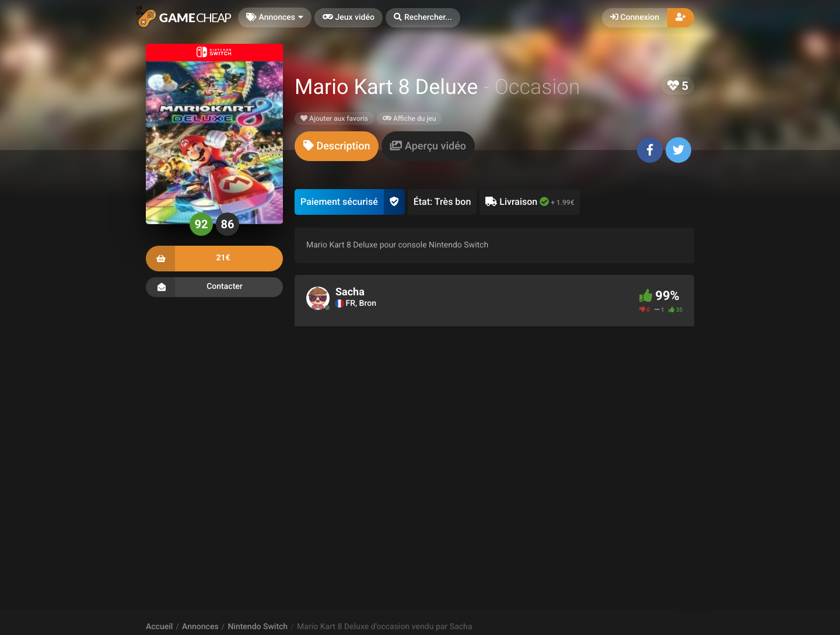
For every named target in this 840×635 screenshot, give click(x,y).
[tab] (337, 146)
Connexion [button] (635, 18)
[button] (423, 18)
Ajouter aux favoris (334, 118)
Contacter (214, 287)
